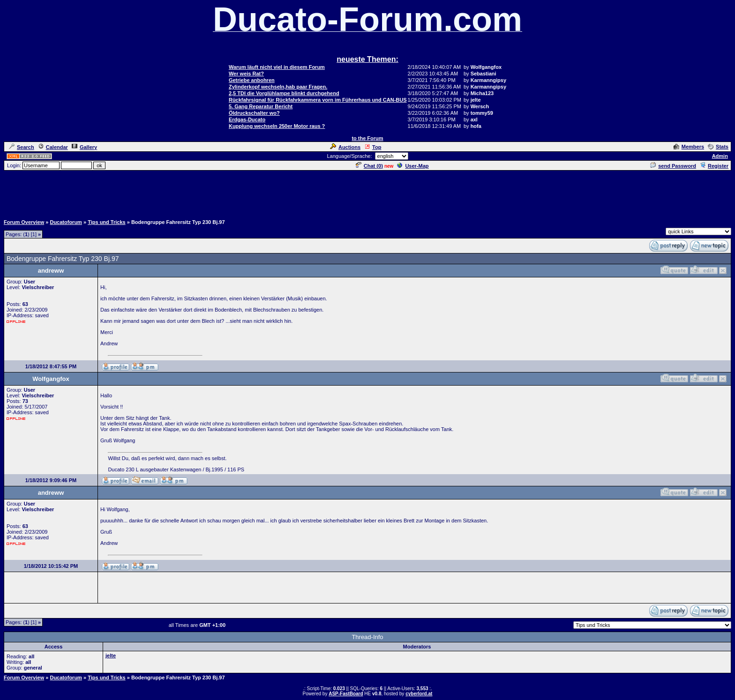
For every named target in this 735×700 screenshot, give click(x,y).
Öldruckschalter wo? (254, 113)
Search (22, 147)
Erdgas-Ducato (247, 119)
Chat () (369, 166)
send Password (673, 166)
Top (373, 147)
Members (689, 147)
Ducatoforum (66, 222)
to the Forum (367, 138)
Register (714, 166)
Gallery (84, 147)
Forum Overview (24, 222)
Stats (718, 147)
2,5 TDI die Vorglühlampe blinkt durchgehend (284, 93)
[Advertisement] (367, 193)
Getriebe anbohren (252, 80)
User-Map (413, 166)
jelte (111, 655)
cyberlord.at (419, 694)
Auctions (345, 147)
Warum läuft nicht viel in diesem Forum (277, 67)
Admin (720, 156)
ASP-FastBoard (346, 694)
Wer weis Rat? (246, 74)
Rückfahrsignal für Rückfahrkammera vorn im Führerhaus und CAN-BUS (318, 100)
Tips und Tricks (107, 222)
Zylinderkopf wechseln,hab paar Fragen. (278, 87)
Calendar (53, 147)
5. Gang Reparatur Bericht (261, 106)
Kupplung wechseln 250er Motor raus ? (277, 126)
